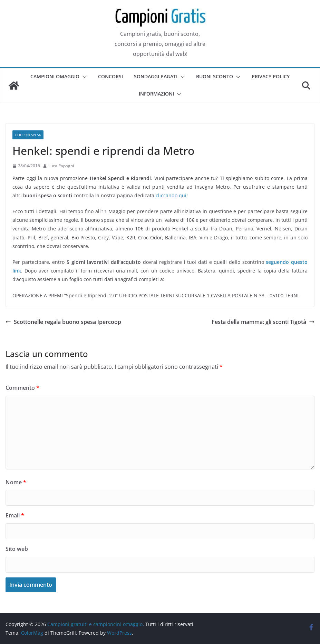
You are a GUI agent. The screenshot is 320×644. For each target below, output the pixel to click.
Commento (22, 388)
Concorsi (110, 76)
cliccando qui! (172, 195)
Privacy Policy (271, 76)
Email (15, 515)
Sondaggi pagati (156, 76)
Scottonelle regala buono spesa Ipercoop (63, 322)
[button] (83, 77)
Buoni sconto (215, 76)
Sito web (17, 549)
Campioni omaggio (55, 76)
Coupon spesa (28, 135)
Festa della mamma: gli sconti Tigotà (263, 322)
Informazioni (156, 94)
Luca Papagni (61, 166)
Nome (16, 482)
